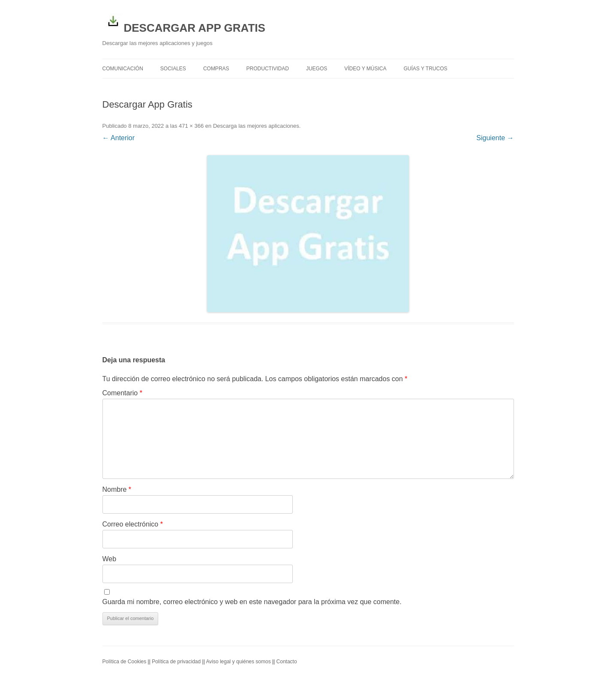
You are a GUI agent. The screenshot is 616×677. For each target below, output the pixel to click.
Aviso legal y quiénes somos (238, 662)
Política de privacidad (176, 662)
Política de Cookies (125, 662)
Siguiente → (495, 138)
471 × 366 (191, 126)
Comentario (122, 393)
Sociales (173, 69)
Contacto (287, 662)
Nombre (117, 489)
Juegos (317, 69)
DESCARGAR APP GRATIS (184, 22)
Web (110, 559)
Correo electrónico (133, 524)
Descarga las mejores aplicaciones (256, 126)
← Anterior (119, 138)
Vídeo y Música (365, 69)
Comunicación (123, 69)
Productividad (268, 69)
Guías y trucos (426, 69)
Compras (216, 69)
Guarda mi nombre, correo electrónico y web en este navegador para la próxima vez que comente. (252, 602)
